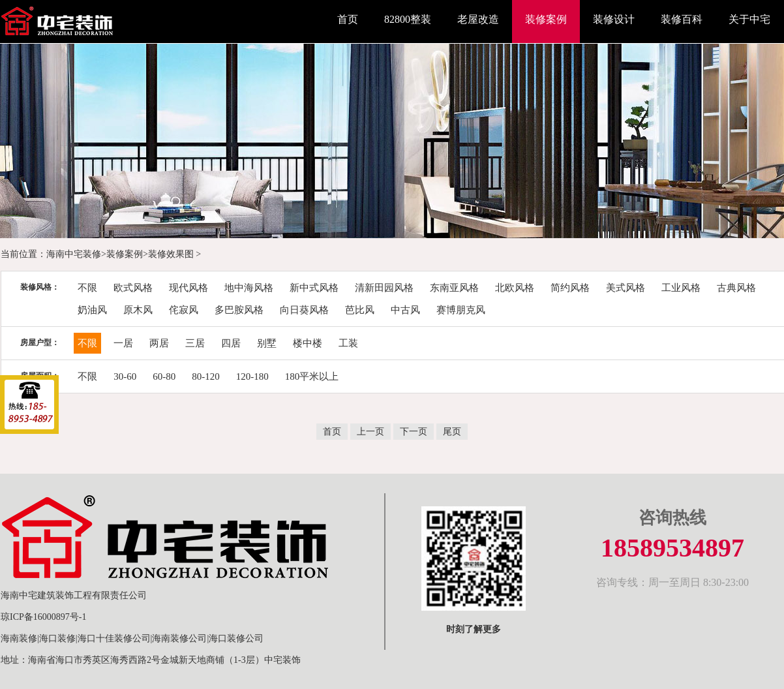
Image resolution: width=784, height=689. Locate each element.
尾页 (452, 432)
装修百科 (682, 19)
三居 (195, 343)
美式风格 (626, 288)
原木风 (138, 310)
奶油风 (92, 310)
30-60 (125, 376)
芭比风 (360, 310)
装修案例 (546, 19)
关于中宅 (749, 19)
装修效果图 (171, 254)
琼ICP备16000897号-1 (43, 617)
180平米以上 (312, 376)
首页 (348, 19)
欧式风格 (133, 288)
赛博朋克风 (461, 310)
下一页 (414, 432)
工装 (348, 343)
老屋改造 (478, 19)
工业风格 (681, 288)
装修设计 (614, 19)
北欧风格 (515, 288)
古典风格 (736, 288)
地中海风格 (249, 288)
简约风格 (570, 288)
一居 (123, 343)
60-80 (164, 376)
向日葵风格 (304, 310)
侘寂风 (184, 310)
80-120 (206, 376)
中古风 (405, 310)
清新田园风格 (384, 288)
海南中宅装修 (74, 254)
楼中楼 (308, 343)
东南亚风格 (454, 288)
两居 (159, 343)
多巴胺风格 (239, 310)
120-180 (252, 376)
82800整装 (408, 19)
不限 (87, 288)
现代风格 (188, 288)
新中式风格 (314, 288)
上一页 (370, 432)
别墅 (267, 343)
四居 (231, 343)
